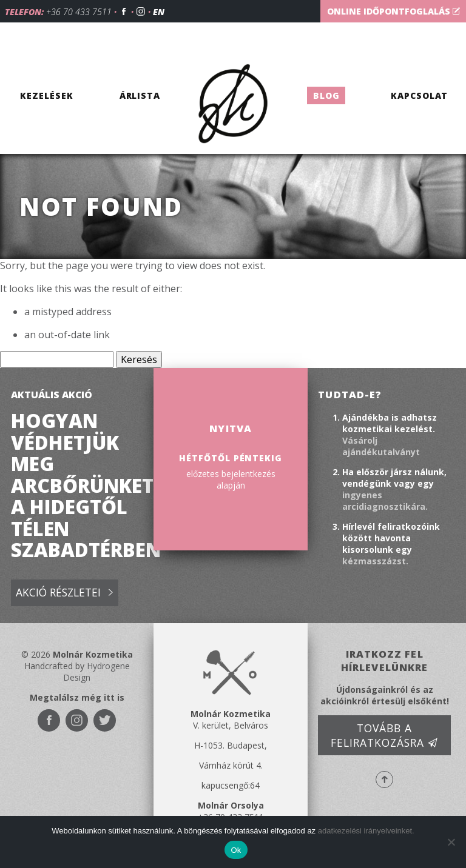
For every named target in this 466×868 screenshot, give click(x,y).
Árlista (140, 95)
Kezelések (46, 95)
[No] (451, 842)
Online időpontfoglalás (393, 11)
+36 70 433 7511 (79, 12)
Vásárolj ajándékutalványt (381, 446)
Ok (236, 850)
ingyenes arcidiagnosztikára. (385, 501)
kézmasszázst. (375, 561)
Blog (326, 95)
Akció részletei (64, 593)
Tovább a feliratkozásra (384, 735)
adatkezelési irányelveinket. (366, 831)
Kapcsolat (419, 95)
